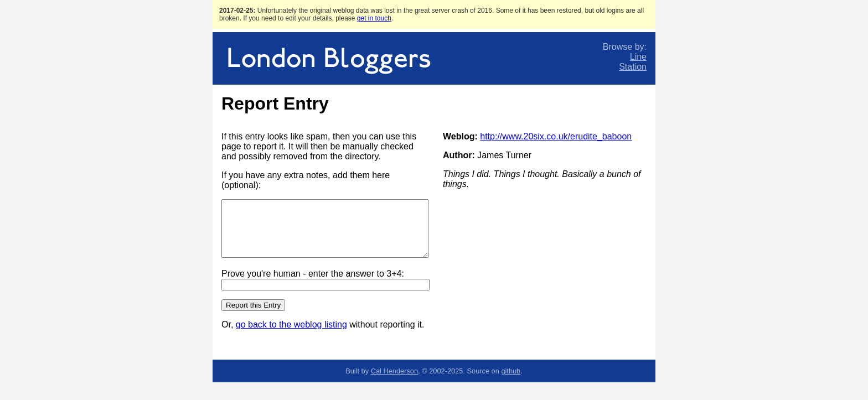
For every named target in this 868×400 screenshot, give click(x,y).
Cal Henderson (394, 371)
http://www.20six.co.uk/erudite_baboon (556, 136)
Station (633, 67)
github (511, 371)
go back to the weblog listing (291, 324)
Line (638, 57)
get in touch (374, 18)
